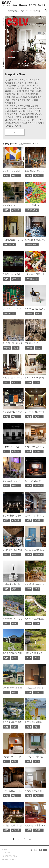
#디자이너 (16, 589)
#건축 (37, 382)
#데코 (38, 313)
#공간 (6, 176)
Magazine (23, 5)
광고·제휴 (41, 5)
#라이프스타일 (32, 210)
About (15, 5)
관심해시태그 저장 (30, 144)
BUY (15, 132)
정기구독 (32, 5)
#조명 (38, 348)
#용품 (16, 348)
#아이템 (30, 313)
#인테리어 (16, 176)
